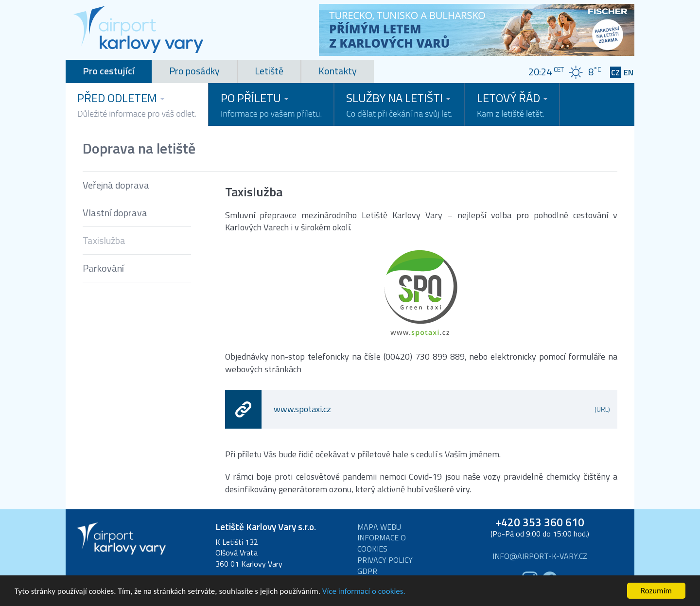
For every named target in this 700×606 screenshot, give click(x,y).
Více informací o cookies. (364, 592)
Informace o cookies (382, 543)
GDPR (367, 571)
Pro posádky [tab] (194, 71)
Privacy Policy (385, 560)
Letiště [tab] (269, 71)
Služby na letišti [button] (399, 104)
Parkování (103, 268)
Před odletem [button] (137, 104)
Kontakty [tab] (338, 71)
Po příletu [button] (271, 104)
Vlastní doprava (115, 213)
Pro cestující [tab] (109, 71)
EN (629, 73)
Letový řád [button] (512, 104)
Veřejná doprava (116, 185)
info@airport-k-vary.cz (540, 556)
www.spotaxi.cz (442, 409)
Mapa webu (379, 527)
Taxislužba (104, 240)
